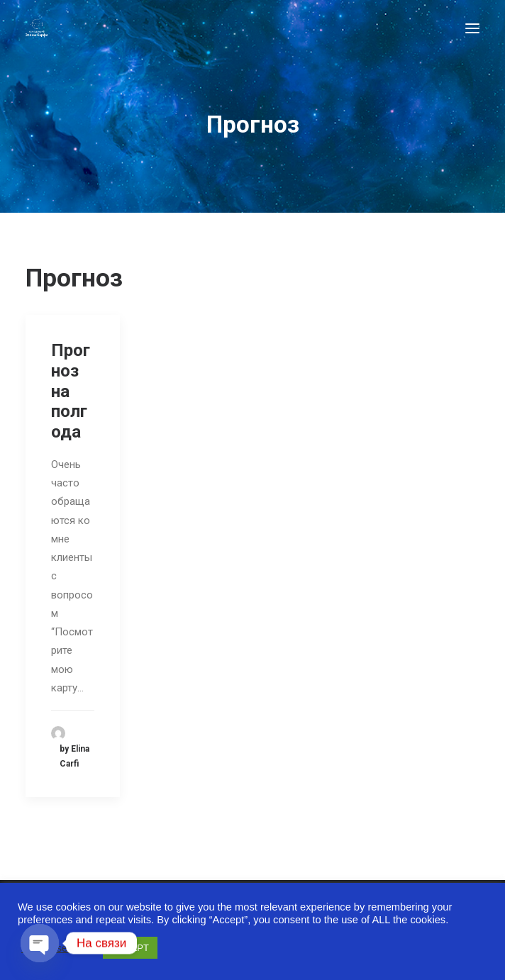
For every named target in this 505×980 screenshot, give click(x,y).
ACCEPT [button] (130, 948)
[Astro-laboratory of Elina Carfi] (37, 28)
